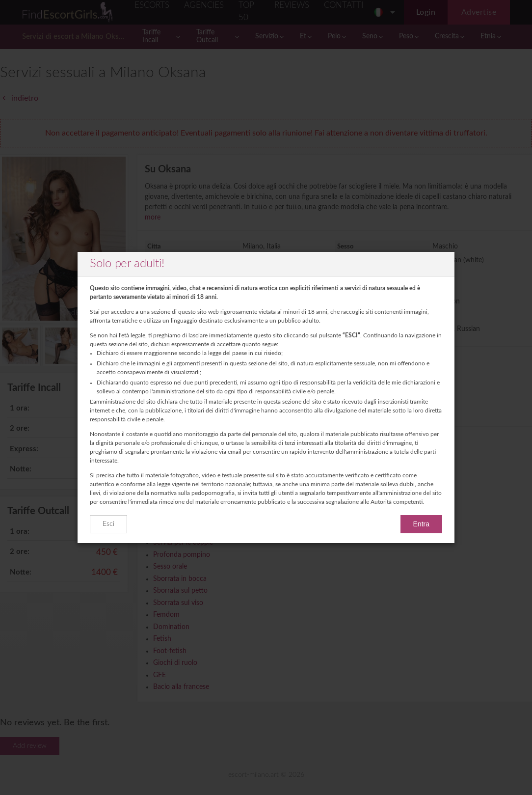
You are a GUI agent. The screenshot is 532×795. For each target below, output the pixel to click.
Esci (108, 524)
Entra (421, 524)
